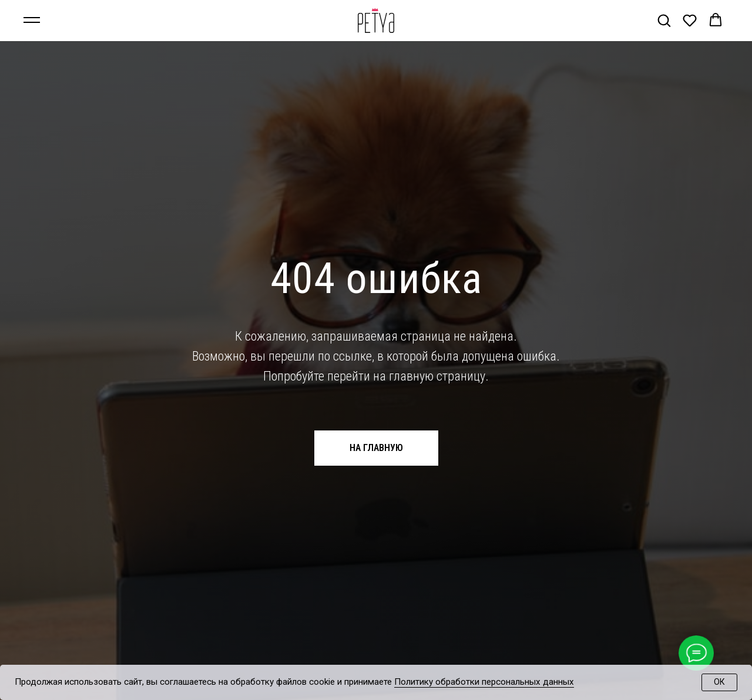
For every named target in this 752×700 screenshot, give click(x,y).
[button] (664, 20)
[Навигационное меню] (32, 21)
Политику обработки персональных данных (484, 682)
